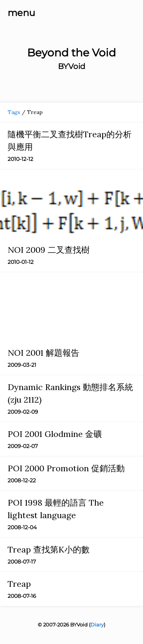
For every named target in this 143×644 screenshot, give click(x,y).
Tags (14, 112)
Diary (97, 625)
